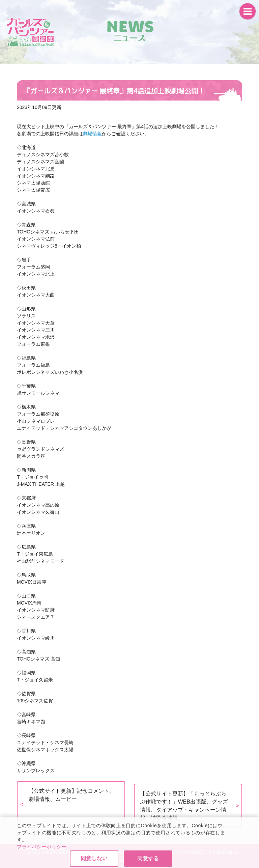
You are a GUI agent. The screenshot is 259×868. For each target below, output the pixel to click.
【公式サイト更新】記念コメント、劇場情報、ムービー (71, 795)
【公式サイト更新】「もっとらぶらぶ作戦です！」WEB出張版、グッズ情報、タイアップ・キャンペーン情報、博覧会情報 (184, 806)
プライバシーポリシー (42, 865)
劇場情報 (92, 134)
